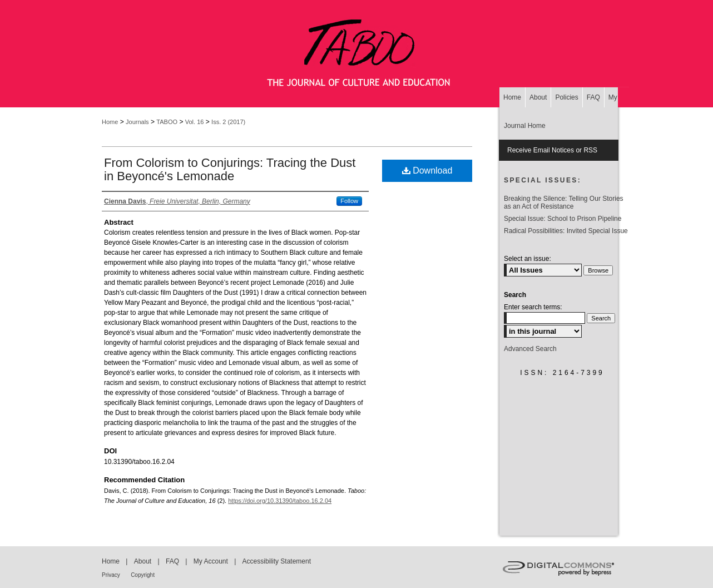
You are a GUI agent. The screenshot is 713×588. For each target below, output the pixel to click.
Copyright (143, 575)
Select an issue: (528, 259)
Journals (137, 122)
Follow (349, 201)
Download (427, 171)
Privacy (111, 575)
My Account (211, 561)
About (143, 561)
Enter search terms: (533, 307)
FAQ (172, 561)
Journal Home (525, 126)
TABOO (167, 122)
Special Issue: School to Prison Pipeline (563, 219)
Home (110, 122)
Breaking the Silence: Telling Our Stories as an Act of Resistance (564, 202)
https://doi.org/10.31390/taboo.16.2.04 (280, 501)
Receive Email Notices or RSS (552, 150)
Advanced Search (530, 349)
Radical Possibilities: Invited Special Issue (566, 231)
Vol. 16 (195, 122)
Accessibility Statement (277, 561)
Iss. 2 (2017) (228, 122)
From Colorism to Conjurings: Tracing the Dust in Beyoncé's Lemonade (230, 169)
